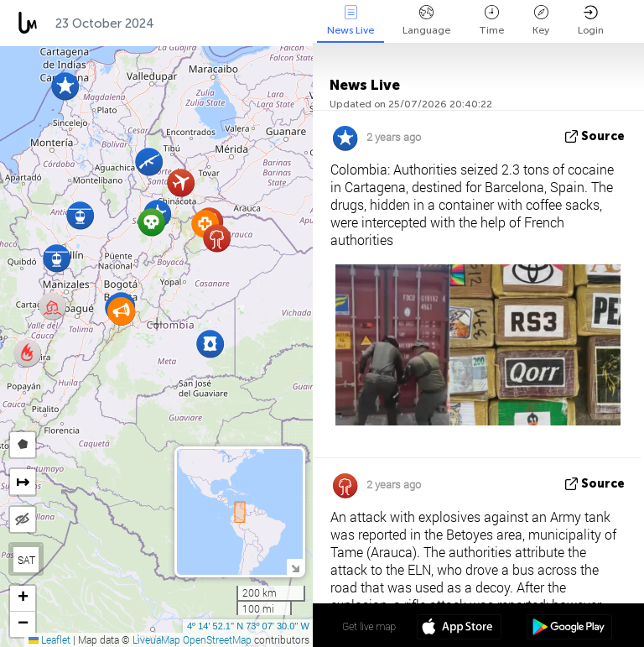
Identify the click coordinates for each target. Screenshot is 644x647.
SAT (26, 560)
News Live (351, 21)
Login (591, 21)
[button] (27, 353)
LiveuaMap (156, 639)
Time (491, 21)
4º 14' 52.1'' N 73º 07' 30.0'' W (248, 626)
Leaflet (49, 639)
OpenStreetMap (217, 639)
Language (426, 21)
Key (541, 21)
